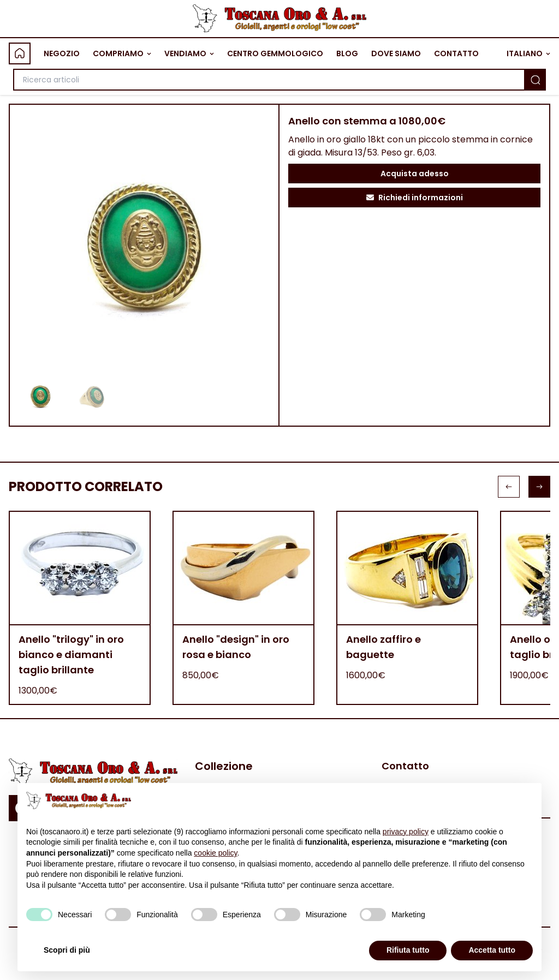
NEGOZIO (62, 53)
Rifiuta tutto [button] (408, 950)
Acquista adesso (415, 174)
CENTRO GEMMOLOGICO (275, 53)
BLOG (347, 53)
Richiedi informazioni (415, 198)
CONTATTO (456, 53)
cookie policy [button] (215, 853)
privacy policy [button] (406, 832)
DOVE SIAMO (396, 53)
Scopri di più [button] (67, 950)
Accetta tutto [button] (492, 950)
